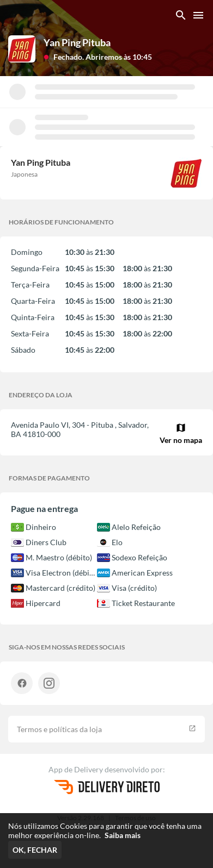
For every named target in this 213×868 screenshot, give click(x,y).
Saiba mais (123, 835)
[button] (98, 56)
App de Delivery (77, 769)
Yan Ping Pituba (77, 42)
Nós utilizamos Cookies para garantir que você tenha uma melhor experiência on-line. (105, 830)
